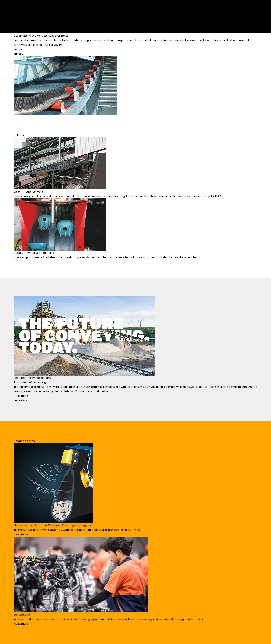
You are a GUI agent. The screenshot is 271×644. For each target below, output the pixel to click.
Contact (19, 49)
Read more (21, 396)
